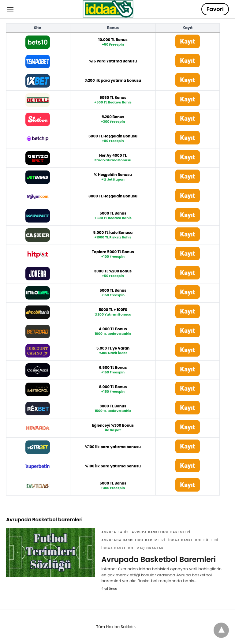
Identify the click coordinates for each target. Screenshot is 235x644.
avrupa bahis (115, 532)
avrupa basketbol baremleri (161, 532)
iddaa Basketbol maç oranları (133, 548)
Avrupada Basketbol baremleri (133, 540)
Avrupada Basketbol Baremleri (159, 559)
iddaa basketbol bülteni (193, 540)
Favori (215, 9)
